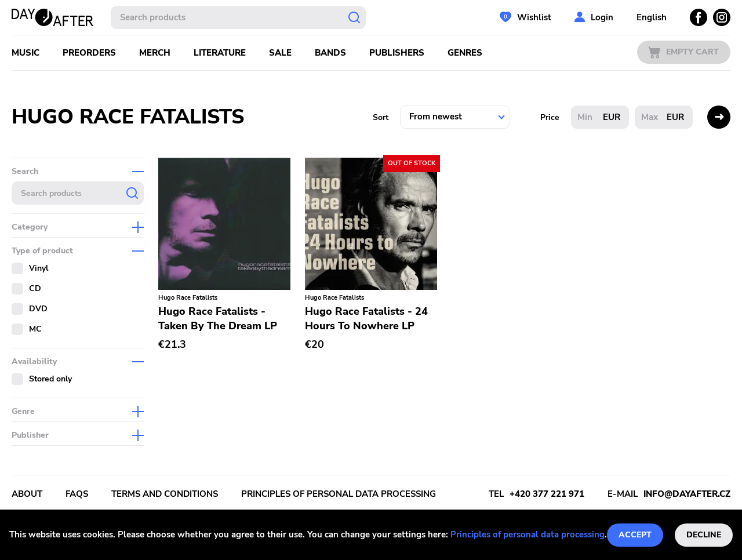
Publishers (397, 53)
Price (550, 117)
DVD (38, 309)
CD (35, 288)
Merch (155, 53)
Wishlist (534, 17)
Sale (280, 53)
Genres (465, 53)
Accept (635, 535)
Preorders (89, 53)
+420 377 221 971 (547, 494)
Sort (381, 117)
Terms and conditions (165, 494)
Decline (704, 535)
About (27, 494)
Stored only (50, 379)
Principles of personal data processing (528, 534)
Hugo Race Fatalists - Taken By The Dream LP (218, 319)
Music (26, 53)
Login (602, 17)
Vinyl (39, 268)
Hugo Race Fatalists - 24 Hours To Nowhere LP (366, 319)
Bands (330, 53)
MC (35, 329)
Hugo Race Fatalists (188, 298)
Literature (220, 53)
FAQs (77, 494)
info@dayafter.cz (687, 494)
